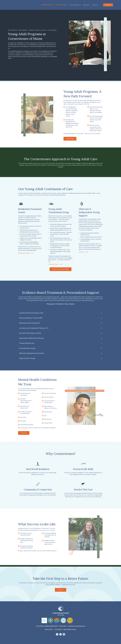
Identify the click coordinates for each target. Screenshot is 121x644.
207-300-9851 (63, 626)
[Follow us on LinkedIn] (64, 634)
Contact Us (108, 5)
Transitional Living (55, 264)
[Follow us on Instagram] (60, 634)
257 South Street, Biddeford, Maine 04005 (47, 626)
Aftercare (83, 252)
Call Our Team (70, 139)
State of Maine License (70, 629)
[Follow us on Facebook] (57, 634)
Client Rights (58, 629)
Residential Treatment (26, 253)
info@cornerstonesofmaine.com (77, 626)
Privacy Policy (49, 629)
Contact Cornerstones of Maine (61, 269)
